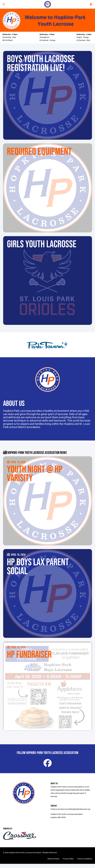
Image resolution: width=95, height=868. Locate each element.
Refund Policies (53, 863)
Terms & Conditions (85, 863)
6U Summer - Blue (83, 40)
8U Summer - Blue (9, 37)
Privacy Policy (68, 863)
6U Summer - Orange (47, 40)
